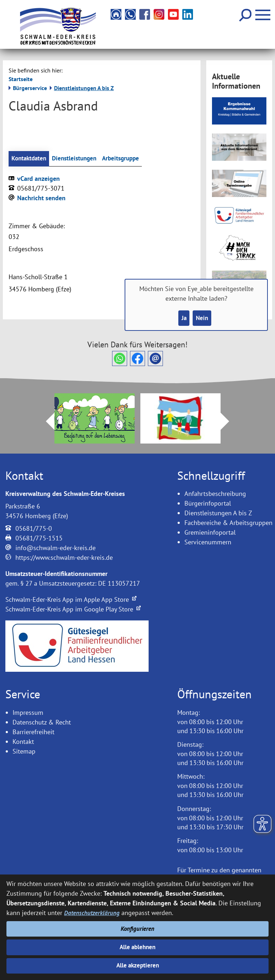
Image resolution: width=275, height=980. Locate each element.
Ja (183, 318)
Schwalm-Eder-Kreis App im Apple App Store (71, 600)
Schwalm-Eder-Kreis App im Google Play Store (73, 610)
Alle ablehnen (138, 946)
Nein (202, 318)
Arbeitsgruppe (127, 159)
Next (229, 422)
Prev (46, 422)
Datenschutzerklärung (93, 911)
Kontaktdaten (30, 159)
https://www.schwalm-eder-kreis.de (64, 558)
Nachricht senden (41, 198)
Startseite (21, 79)
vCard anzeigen (38, 179)
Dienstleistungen (78, 159)
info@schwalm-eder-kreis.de (56, 548)
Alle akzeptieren (138, 965)
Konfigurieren (138, 927)
